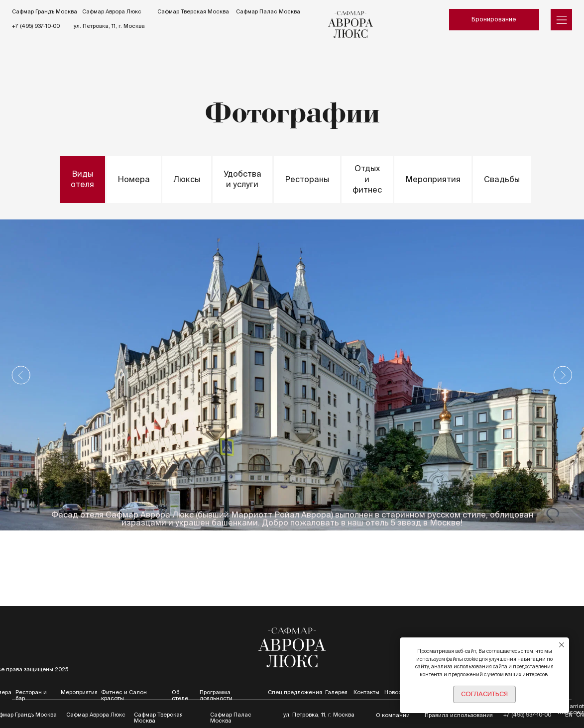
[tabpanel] (292, 375)
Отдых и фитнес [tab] (367, 179)
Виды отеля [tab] (82, 179)
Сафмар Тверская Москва (193, 11)
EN (569, 715)
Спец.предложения (295, 692)
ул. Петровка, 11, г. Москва (109, 26)
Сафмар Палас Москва (268, 11)
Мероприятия (79, 692)
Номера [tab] (134, 179)
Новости (396, 692)
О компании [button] (393, 715)
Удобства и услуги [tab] (242, 179)
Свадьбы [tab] (502, 179)
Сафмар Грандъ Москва (45, 11)
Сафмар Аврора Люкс (112, 11)
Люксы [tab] (187, 179)
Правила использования (459, 715)
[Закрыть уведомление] (562, 645)
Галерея (336, 692)
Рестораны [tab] (307, 179)
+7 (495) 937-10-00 (36, 26)
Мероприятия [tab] (433, 179)
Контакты (366, 692)
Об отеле (180, 695)
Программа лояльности (216, 695)
